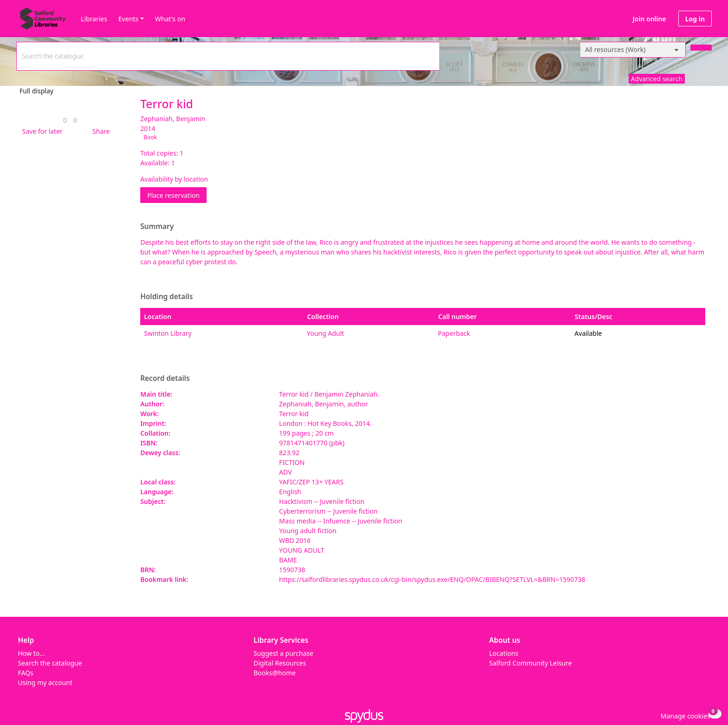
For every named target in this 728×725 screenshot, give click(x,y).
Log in (695, 19)
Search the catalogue (50, 663)
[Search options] (633, 50)
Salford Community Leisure (531, 663)
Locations (504, 653)
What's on (170, 19)
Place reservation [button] (177, 195)
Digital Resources (280, 663)
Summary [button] (157, 227)
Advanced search (657, 79)
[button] (41, 131)
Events (128, 19)
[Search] (701, 48)
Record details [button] (165, 379)
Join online (650, 19)
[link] (65, 120)
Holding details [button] (166, 297)
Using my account (45, 683)
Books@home (275, 673)
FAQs (26, 673)
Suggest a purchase (283, 653)
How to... (32, 653)
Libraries (94, 19)
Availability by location (174, 179)
